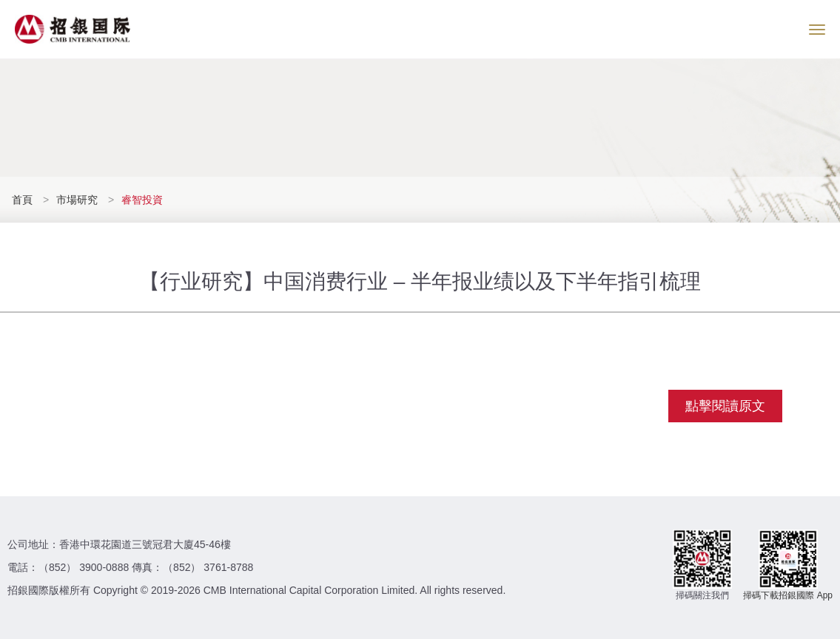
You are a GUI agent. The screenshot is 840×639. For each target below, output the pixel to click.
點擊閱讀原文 (725, 406)
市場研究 (77, 200)
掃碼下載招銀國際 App (788, 595)
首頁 (24, 200)
